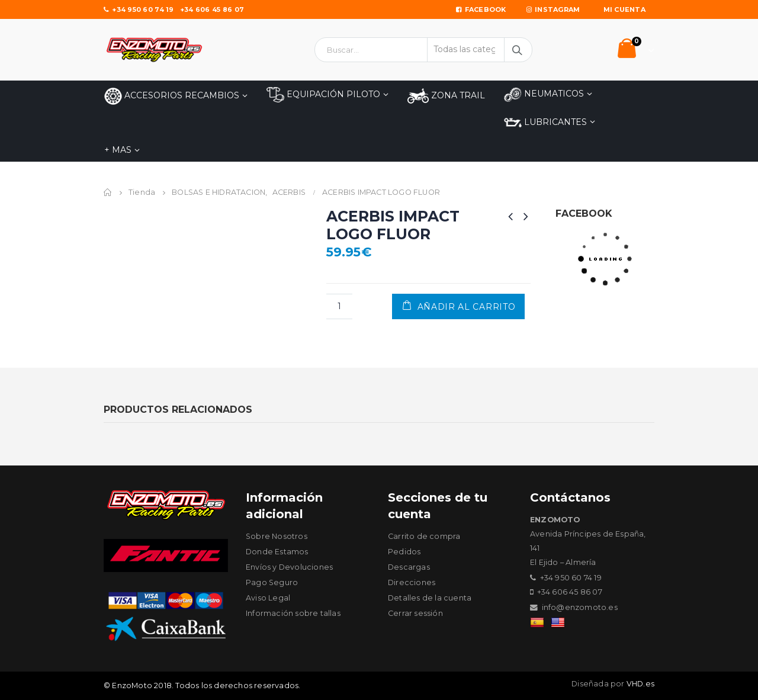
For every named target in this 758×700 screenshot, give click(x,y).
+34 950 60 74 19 (139, 9)
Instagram (553, 9)
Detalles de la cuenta (430, 598)
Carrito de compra (424, 536)
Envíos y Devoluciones (289, 567)
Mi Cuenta (624, 9)
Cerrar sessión (415, 613)
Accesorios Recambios (172, 96)
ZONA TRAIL (446, 96)
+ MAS (118, 150)
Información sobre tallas (293, 613)
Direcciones (412, 582)
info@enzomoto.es (580, 607)
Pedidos (404, 552)
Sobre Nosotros (277, 536)
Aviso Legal (268, 598)
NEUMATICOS (544, 94)
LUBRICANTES (545, 123)
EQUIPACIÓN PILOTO (323, 95)
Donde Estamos (277, 552)
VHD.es (640, 684)
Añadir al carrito (467, 307)
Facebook (481, 9)
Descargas (409, 567)
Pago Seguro (272, 582)
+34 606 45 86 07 (212, 9)
